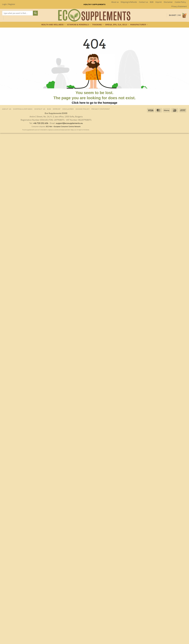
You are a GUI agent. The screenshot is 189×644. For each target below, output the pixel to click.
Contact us (143, 2)
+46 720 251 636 (41, 123)
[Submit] (35, 13)
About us (115, 2)
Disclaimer (168, 2)
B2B (152, 2)
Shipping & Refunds (129, 2)
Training (98, 25)
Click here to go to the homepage (95, 103)
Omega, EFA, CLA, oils (117, 25)
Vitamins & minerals (79, 25)
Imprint (159, 2)
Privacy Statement (179, 6)
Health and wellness (53, 25)
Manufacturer (139, 25)
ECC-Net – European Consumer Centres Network (63, 127)
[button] (9, 4)
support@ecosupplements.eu (69, 123)
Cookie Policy (180, 2)
